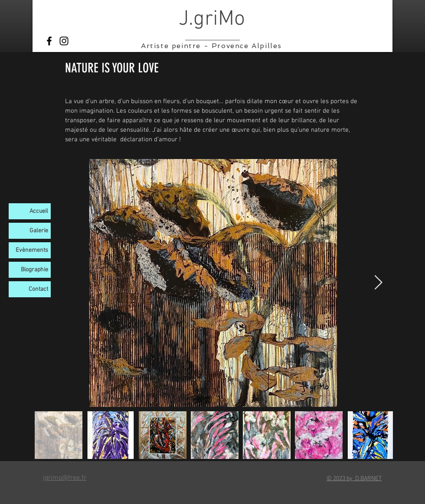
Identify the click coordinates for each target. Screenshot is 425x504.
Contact (38, 289)
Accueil (39, 211)
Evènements (32, 250)
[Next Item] (378, 283)
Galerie (39, 231)
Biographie (34, 270)
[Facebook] (49, 41)
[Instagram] (64, 41)
